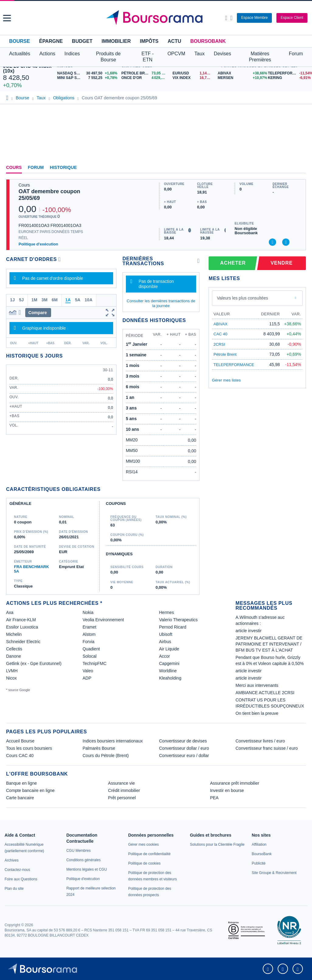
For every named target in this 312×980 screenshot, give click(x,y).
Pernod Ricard (173, 627)
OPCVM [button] (177, 54)
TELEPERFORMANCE (234, 365)
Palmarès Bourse (99, 748)
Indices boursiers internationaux (113, 741)
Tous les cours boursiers (29, 748)
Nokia (88, 612)
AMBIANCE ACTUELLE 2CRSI (265, 693)
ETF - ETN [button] (147, 57)
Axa (10, 612)
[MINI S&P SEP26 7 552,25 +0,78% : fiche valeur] (88, 78)
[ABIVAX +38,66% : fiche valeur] (241, 73)
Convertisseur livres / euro (260, 741)
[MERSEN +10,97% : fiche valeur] (241, 78)
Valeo (88, 671)
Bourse (19, 41)
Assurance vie (121, 783)
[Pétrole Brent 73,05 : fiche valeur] (145, 73)
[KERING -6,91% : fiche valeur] (288, 78)
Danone (14, 656)
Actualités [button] (20, 54)
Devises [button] (222, 54)
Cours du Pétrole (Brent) (106, 756)
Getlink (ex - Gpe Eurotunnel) (34, 663)
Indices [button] (72, 54)
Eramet (90, 627)
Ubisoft (166, 634)
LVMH (12, 671)
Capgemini (169, 663)
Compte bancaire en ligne (30, 790)
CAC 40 (220, 334)
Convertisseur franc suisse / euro (267, 748)
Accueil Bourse (20, 741)
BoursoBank (208, 41)
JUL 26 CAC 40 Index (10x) (27, 69)
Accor (165, 656)
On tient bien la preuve (257, 713)
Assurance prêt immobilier (235, 783)
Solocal (90, 656)
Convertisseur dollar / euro (184, 748)
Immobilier (116, 41)
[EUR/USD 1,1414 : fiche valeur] (193, 73)
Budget (82, 41)
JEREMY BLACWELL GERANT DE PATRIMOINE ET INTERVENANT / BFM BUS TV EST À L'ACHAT (269, 644)
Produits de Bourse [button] (108, 57)
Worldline (168, 671)
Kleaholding (170, 678)
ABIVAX (220, 324)
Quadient (91, 649)
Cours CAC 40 (20, 756)
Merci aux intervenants (257, 685)
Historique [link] (63, 167)
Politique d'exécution (38, 244)
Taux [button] (199, 54)
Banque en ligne (21, 783)
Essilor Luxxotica (22, 627)
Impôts (149, 41)
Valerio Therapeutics (178, 620)
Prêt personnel (122, 798)
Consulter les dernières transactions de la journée (161, 303)
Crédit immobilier (124, 790)
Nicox (11, 678)
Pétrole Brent (225, 354)
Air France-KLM (21, 620)
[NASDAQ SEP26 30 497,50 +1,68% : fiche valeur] (88, 73)
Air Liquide (169, 649)
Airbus (165, 642)
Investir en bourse (227, 790)
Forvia (89, 642)
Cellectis (14, 649)
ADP (87, 678)
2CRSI (219, 344)
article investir (249, 631)
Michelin (14, 634)
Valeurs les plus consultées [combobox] (243, 298)
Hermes (166, 612)
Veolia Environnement (103, 620)
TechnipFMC (95, 663)
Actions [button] (47, 54)
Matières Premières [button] (260, 57)
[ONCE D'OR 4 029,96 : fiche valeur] (145, 78)
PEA (214, 798)
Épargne (51, 41)
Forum (296, 54)
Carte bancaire (20, 798)
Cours (14, 167)
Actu (174, 41)
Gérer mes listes (226, 380)
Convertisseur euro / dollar (184, 756)
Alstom (89, 634)
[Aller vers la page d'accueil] (157, 18)
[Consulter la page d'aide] (231, 18)
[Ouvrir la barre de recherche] (226, 18)
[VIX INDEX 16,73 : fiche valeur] (193, 78)
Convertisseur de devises (183, 741)
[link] (12, 860)
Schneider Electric (23, 642)
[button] (7, 18)
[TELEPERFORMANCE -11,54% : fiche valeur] (288, 73)
